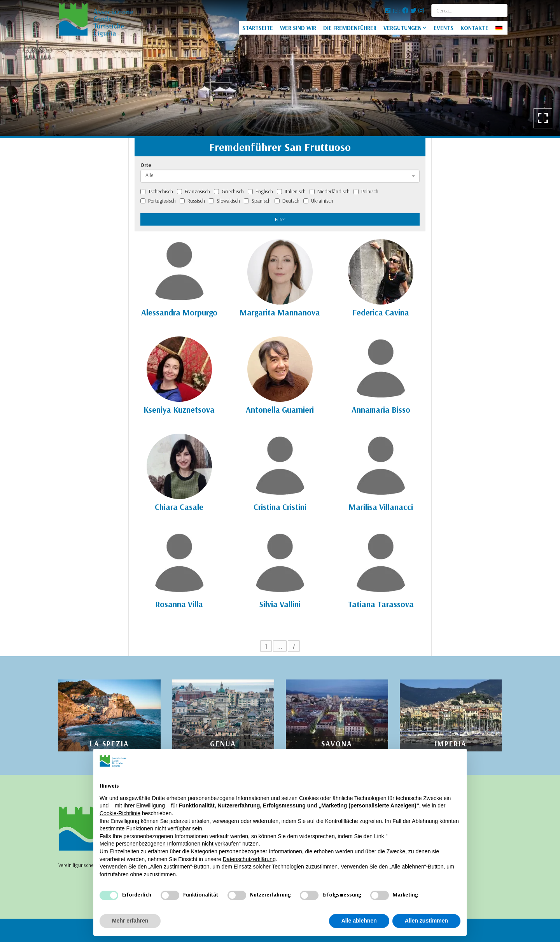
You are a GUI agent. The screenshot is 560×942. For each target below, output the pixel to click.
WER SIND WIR (298, 28)
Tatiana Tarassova (381, 604)
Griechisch (229, 191)
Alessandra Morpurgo (179, 312)
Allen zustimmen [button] (426, 921)
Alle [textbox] (149, 175)
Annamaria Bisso (381, 410)
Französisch (193, 191)
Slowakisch (224, 201)
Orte (146, 165)
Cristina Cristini (280, 507)
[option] (280, 68)
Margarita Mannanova (280, 312)
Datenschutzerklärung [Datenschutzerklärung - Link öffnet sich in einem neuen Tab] (249, 859)
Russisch (192, 201)
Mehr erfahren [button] (130, 921)
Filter (280, 219)
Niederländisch (330, 191)
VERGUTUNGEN (402, 28)
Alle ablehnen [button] (359, 921)
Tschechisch (157, 191)
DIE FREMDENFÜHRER (350, 28)
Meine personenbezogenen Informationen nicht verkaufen (169, 844)
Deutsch (287, 201)
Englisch (260, 191)
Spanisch (257, 201)
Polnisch (366, 191)
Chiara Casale (179, 507)
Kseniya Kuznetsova (179, 410)
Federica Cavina (381, 312)
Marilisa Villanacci (381, 507)
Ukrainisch (318, 201)
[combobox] (280, 176)
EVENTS (444, 28)
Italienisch (291, 191)
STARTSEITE (258, 28)
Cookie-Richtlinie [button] (120, 813)
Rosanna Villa (179, 604)
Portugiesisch (158, 201)
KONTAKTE (474, 28)
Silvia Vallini (280, 604)
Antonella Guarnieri (280, 410)
